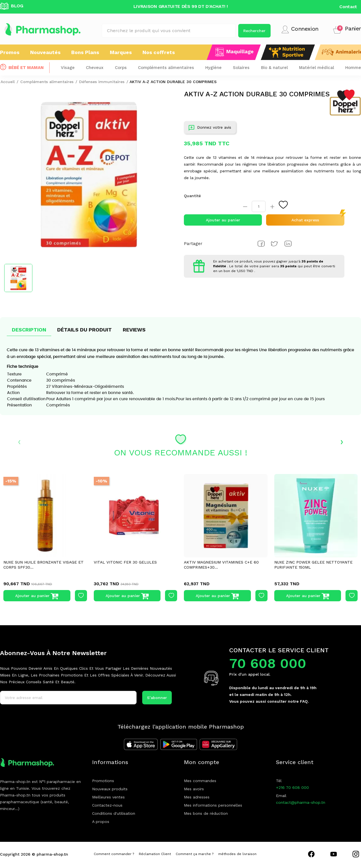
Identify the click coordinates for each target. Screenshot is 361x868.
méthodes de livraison (237, 854)
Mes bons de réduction (206, 813)
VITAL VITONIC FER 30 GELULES (125, 562)
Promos (10, 52)
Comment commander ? (114, 854)
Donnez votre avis (210, 129)
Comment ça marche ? (195, 854)
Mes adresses (197, 797)
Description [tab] (29, 330)
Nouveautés (45, 52)
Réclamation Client (155, 854)
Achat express (305, 220)
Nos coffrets (159, 52)
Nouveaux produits (110, 789)
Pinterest (288, 244)
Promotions (103, 781)
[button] (347, 29)
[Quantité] (259, 206)
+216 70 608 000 (292, 787)
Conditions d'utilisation (114, 813)
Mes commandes (200, 781)
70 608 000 (268, 663)
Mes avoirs (194, 789)
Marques (121, 52)
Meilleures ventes (108, 797)
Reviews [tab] (134, 330)
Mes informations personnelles (213, 805)
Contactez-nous (107, 805)
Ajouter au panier (223, 220)
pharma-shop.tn (52, 854)
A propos (101, 822)
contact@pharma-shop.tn (301, 802)
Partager (261, 244)
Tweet (275, 244)
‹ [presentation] (19, 441)
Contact (348, 7)
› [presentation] (342, 441)
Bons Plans (85, 52)
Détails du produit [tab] (84, 330)
